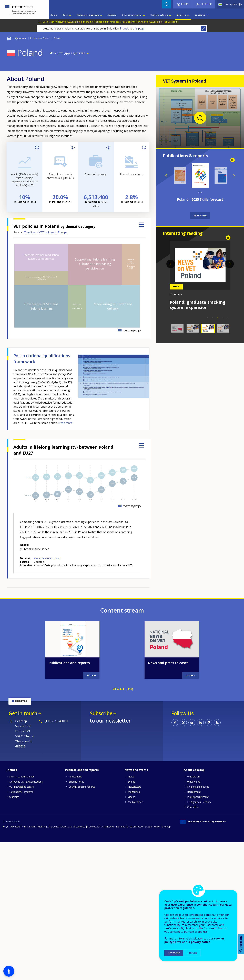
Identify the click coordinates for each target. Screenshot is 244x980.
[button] (9, 971)
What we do (194, 782)
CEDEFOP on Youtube (192, 723)
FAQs (6, 827)
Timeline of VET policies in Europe (46, 232)
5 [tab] (228, 318)
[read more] (66, 423)
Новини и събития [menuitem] (159, 15)
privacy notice (201, 942)
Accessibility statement (23, 827)
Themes (11, 770)
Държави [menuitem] (181, 15)
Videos (132, 797)
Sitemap (166, 827)
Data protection (135, 827)
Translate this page (132, 28)
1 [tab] (208, 318)
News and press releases (168, 663)
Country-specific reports (82, 787)
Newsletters (135, 787)
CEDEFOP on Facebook (175, 723)
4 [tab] (223, 318)
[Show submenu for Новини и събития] (170, 15)
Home (9, 38)
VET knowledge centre (22, 787)
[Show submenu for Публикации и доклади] (101, 15)
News (131, 777)
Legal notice (153, 827)
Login (185, 4)
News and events (136, 770)
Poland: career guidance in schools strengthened (198, 305)
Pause (232, 160)
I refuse (192, 953)
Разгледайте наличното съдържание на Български (150, 22)
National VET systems (21, 792)
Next (234, 176)
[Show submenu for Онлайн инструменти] (144, 15)
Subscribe (101, 713)
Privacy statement (115, 827)
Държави (20, 38)
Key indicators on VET (47, 558)
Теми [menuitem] (65, 15)
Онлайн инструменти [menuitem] (132, 15)
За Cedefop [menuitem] (200, 15)
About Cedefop (194, 770)
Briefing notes (76, 782)
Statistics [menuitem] (112, 15)
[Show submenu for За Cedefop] (207, 15)
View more (200, 216)
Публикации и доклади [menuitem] (88, 15)
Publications (75, 777)
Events (132, 782)
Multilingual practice (48, 827)
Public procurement (198, 797)
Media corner (135, 802)
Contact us (193, 807)
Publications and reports (69, 663)
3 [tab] (218, 318)
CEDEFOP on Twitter (183, 723)
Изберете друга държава (67, 53)
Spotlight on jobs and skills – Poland (200, 199)
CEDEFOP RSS (217, 723)
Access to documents (73, 827)
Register (206, 4)
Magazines (134, 792)
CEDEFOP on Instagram (209, 723)
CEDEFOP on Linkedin (200, 723)
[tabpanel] (200, 275)
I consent (174, 953)
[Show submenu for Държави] (188, 15)
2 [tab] (213, 318)
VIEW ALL (119, 689)
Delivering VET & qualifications (26, 782)
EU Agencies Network (199, 802)
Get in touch (23, 713)
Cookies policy (95, 827)
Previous (166, 176)
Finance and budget (198, 787)
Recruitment (194, 792)
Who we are (194, 777)
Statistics (14, 797)
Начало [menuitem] (54, 15)
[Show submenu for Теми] (70, 15)
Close (203, 28)
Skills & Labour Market (22, 777)
